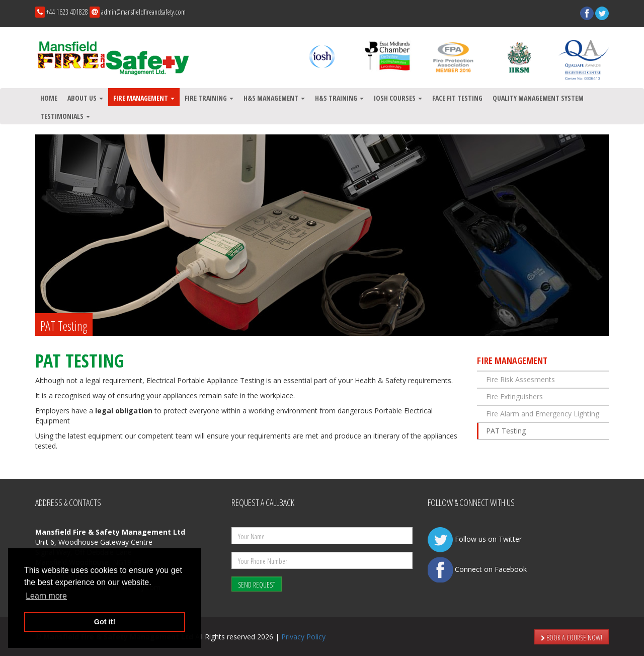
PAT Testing (506, 431)
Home (49, 98)
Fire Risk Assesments (520, 379)
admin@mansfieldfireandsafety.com (143, 12)
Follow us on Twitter (475, 539)
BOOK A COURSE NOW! (572, 638)
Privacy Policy (303, 637)
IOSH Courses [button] (398, 98)
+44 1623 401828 (67, 12)
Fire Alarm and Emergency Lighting (543, 414)
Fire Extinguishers (514, 396)
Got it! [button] (105, 622)
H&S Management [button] (274, 98)
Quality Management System (538, 98)
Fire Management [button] (144, 98)
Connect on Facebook (477, 569)
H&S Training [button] (339, 98)
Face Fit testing (457, 98)
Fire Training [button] (209, 98)
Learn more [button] (46, 596)
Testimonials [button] (65, 116)
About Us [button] (85, 98)
